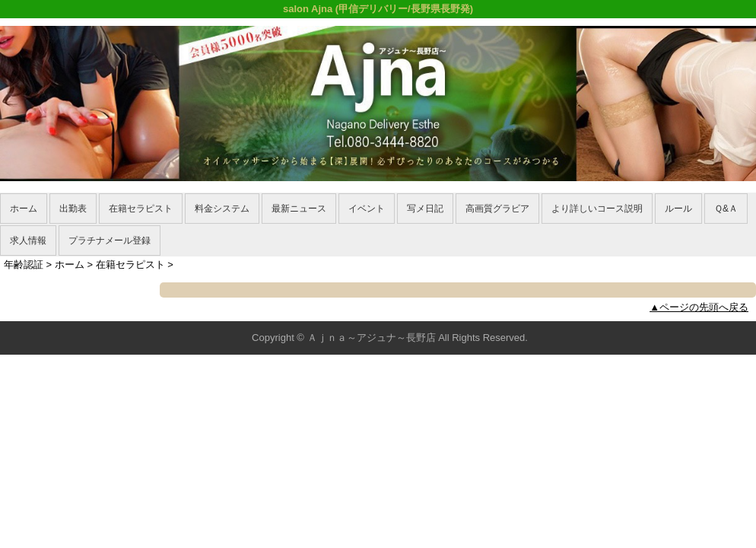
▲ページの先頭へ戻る (699, 307)
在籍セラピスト (141, 209)
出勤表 (73, 209)
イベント (367, 209)
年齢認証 (24, 264)
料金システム (222, 209)
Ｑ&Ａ (726, 209)
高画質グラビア (497, 209)
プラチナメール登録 (110, 241)
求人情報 (28, 241)
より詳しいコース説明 (597, 209)
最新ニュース (299, 209)
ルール (678, 209)
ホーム (24, 209)
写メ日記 (425, 209)
